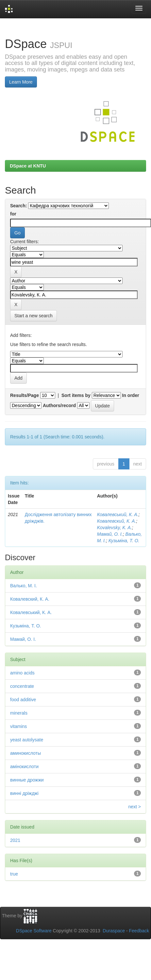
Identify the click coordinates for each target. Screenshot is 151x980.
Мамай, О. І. (110, 534)
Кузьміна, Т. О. (124, 541)
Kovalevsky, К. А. (115, 528)
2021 (15, 840)
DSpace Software (34, 931)
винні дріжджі (24, 793)
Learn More (21, 82)
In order (131, 395)
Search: (18, 206)
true (14, 874)
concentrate (22, 686)
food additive (23, 700)
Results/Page (25, 395)
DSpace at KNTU (28, 166)
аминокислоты (25, 753)
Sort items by (76, 395)
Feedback (139, 931)
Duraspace (114, 931)
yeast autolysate (27, 740)
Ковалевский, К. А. (117, 521)
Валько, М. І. (24, 586)
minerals (19, 713)
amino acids (22, 673)
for (13, 214)
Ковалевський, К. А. (118, 514)
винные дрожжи (27, 780)
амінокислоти (24, 767)
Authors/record (59, 405)
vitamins (18, 726)
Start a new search (34, 316)
